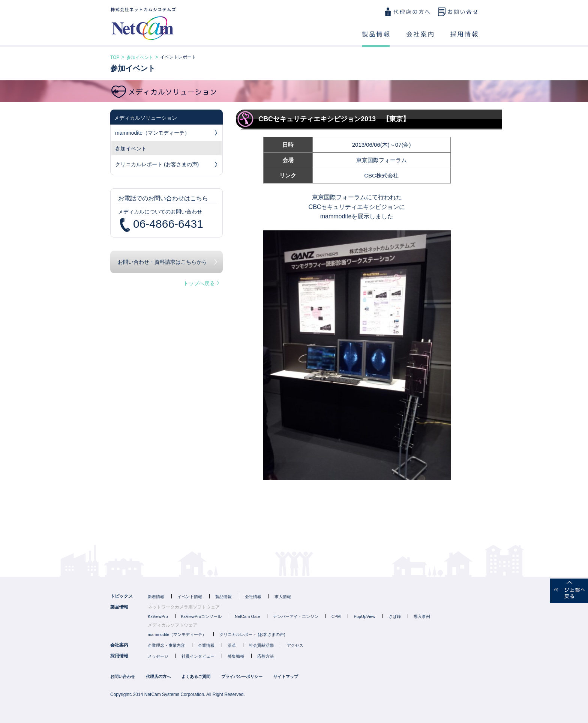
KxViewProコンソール (202, 616)
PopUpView (364, 616)
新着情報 (156, 597)
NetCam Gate (247, 616)
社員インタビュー (198, 656)
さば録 (395, 616)
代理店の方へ (407, 12)
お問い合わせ (458, 12)
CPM (336, 616)
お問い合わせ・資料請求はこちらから (162, 262)
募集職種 (236, 656)
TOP (115, 57)
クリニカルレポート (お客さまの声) (166, 165)
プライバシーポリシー (242, 676)
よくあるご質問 (196, 676)
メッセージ (158, 656)
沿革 (232, 645)
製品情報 (376, 39)
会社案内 (420, 39)
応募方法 (265, 656)
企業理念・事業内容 (166, 645)
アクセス (295, 645)
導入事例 (422, 616)
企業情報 (206, 645)
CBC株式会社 (381, 175)
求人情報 (283, 597)
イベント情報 (190, 597)
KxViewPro (158, 616)
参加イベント (140, 57)
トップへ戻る (201, 283)
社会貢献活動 (261, 645)
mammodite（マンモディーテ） (166, 134)
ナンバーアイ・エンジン (296, 616)
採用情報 (464, 39)
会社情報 (253, 597)
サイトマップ (286, 676)
